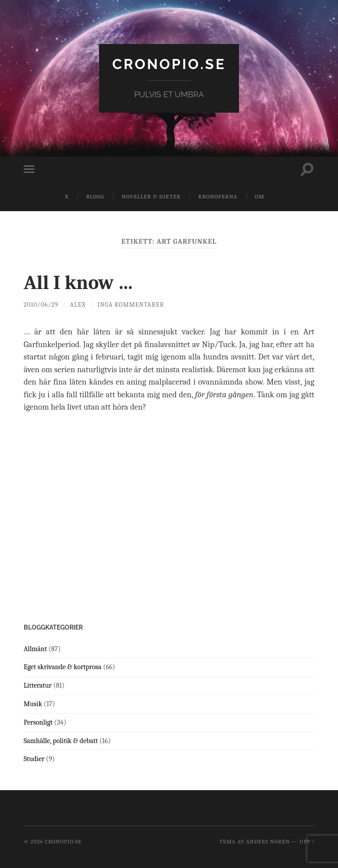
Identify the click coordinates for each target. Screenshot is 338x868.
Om (259, 196)
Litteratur (38, 685)
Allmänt (35, 649)
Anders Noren (268, 841)
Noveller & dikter (151, 196)
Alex (78, 305)
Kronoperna (218, 196)
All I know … (79, 282)
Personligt (38, 722)
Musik (33, 704)
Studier (34, 759)
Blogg (95, 196)
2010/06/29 (41, 305)
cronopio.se (169, 64)
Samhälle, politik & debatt (61, 741)
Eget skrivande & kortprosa (63, 667)
